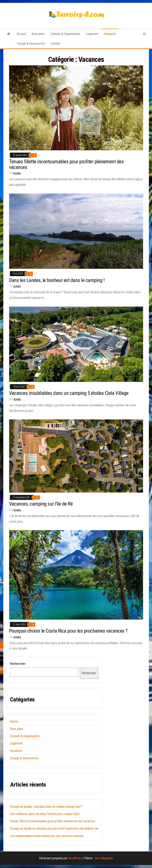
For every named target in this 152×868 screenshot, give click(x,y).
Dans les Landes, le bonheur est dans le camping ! (57, 280)
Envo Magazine (104, 858)
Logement (92, 34)
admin (17, 174)
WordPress (75, 858)
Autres (14, 721)
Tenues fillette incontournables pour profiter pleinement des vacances (66, 164)
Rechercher (18, 664)
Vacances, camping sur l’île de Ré (41, 504)
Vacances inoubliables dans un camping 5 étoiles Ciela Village (69, 393)
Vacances (110, 34)
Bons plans (38, 34)
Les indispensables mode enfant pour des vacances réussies (47, 836)
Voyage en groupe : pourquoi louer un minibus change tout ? (46, 807)
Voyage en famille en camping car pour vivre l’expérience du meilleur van (54, 829)
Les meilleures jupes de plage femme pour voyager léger (45, 814)
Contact (56, 44)
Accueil (21, 34)
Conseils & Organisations (65, 34)
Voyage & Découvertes (31, 44)
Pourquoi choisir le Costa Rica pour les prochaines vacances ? (68, 631)
